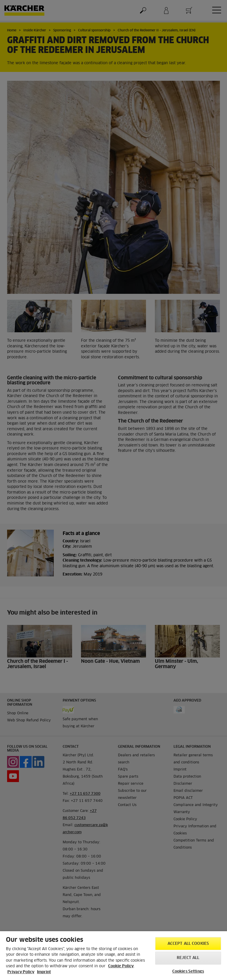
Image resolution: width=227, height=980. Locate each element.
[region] (113, 956)
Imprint (44, 972)
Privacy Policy (21, 972)
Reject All (188, 958)
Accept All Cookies (188, 944)
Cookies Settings (188, 972)
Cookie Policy (121, 966)
